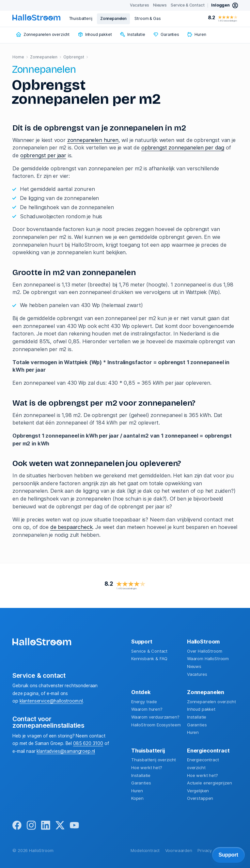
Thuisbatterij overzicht (154, 760)
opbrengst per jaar (43, 155)
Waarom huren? (147, 709)
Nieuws (194, 666)
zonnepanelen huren (93, 140)
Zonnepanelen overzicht (211, 702)
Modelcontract (145, 850)
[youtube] (74, 826)
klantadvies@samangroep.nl (66, 751)
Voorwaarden (179, 850)
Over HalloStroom (204, 651)
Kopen (137, 798)
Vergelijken (198, 791)
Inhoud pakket (201, 709)
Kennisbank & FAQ (149, 659)
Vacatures (197, 674)
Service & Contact (149, 651)
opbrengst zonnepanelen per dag (183, 147)
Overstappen (200, 798)
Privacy (205, 850)
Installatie (197, 717)
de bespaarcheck (71, 527)
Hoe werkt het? (147, 767)
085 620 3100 (88, 743)
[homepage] (36, 17)
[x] (60, 826)
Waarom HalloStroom (208, 659)
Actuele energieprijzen (209, 783)
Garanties (197, 725)
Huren (193, 732)
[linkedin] (46, 826)
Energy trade (144, 702)
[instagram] (31, 826)
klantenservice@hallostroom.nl (51, 701)
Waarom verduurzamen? (155, 717)
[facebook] (17, 826)
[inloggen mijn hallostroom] (225, 5)
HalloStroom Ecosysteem (156, 725)
